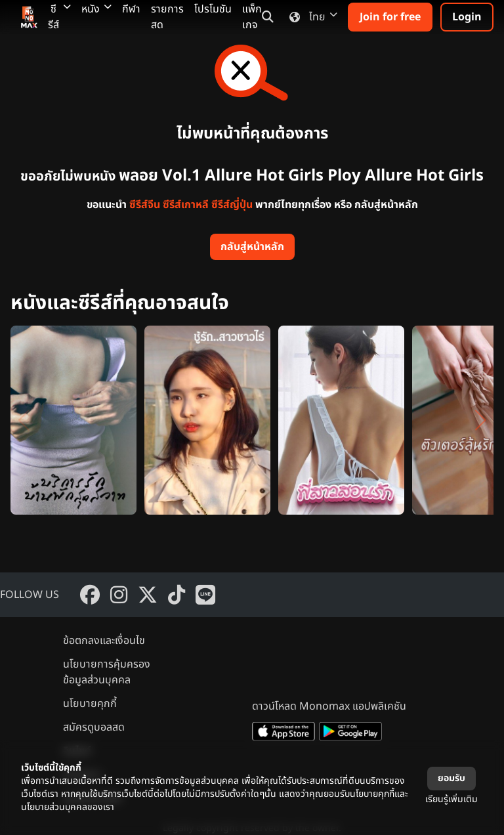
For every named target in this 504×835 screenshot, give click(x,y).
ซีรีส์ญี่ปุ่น (232, 205)
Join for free (390, 17)
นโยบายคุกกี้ (90, 704)
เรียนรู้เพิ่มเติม (451, 799)
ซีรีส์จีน (145, 205)
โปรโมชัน (213, 9)
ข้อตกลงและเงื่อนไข (104, 641)
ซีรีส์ (59, 17)
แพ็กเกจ (252, 17)
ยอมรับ (451, 778)
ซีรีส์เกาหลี (186, 205)
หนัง (96, 9)
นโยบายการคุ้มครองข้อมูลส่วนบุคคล (107, 672)
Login (467, 17)
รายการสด (167, 17)
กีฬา (131, 9)
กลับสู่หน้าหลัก (252, 247)
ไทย (311, 17)
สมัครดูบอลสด (94, 727)
